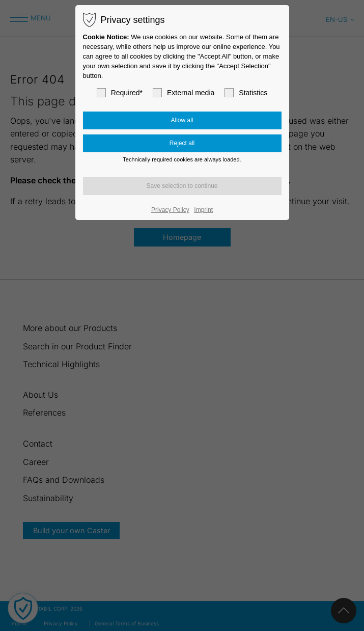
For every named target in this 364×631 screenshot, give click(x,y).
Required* (120, 93)
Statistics (246, 93)
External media (184, 93)
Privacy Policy (170, 210)
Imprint (203, 210)
